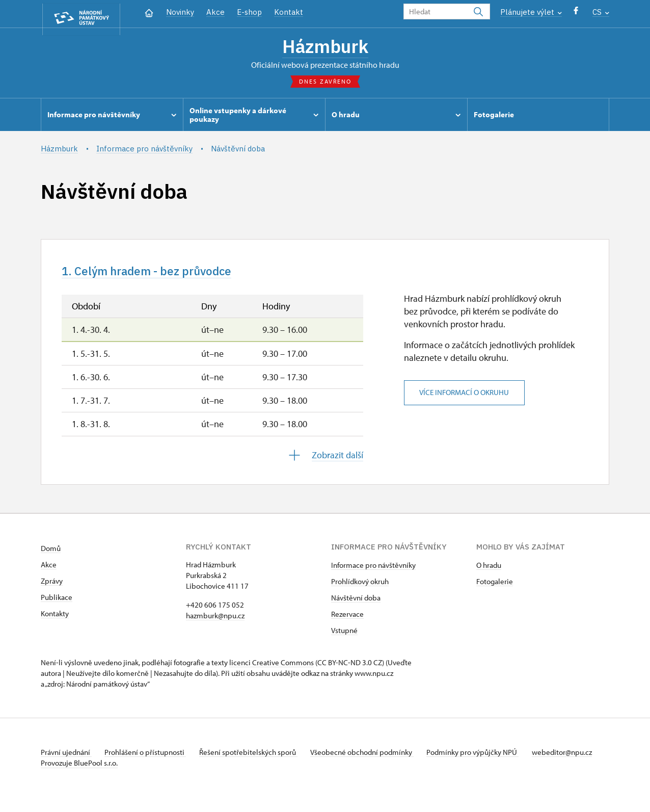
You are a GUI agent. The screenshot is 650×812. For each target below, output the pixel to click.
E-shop (249, 12)
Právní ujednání (66, 757)
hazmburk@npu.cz (215, 620)
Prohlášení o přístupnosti (149, 757)
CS (601, 12)
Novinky (180, 12)
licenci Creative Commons (272, 667)
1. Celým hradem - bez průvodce (158, 274)
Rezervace (347, 619)
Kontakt (289, 12)
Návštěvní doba (356, 602)
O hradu (489, 570)
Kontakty (55, 618)
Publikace (57, 602)
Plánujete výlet (531, 12)
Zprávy (52, 585)
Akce (215, 12)
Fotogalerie (495, 586)
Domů (51, 553)
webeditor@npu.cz (71, 767)
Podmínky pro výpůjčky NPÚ (485, 757)
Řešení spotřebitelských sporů (255, 757)
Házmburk (325, 47)
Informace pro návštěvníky (373, 570)
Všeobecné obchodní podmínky (372, 757)
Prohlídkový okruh (360, 586)
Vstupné (344, 635)
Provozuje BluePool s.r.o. (79, 778)
